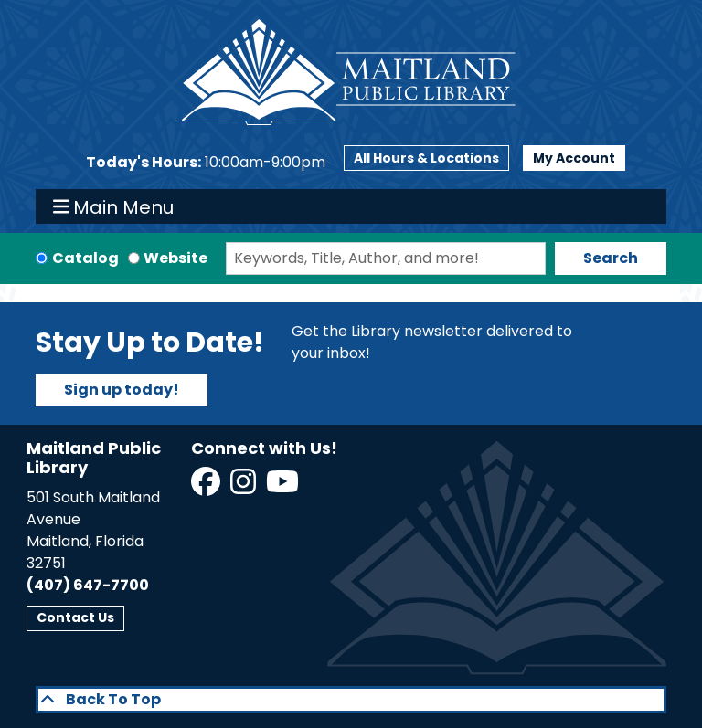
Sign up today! (122, 390)
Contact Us (75, 617)
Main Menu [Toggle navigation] (114, 206)
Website (175, 258)
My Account (574, 158)
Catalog (85, 258)
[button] (206, 163)
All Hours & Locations (426, 158)
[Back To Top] (351, 700)
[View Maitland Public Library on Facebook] (207, 487)
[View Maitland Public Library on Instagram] (245, 487)
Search (611, 258)
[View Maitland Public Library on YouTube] (284, 487)
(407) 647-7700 (88, 585)
